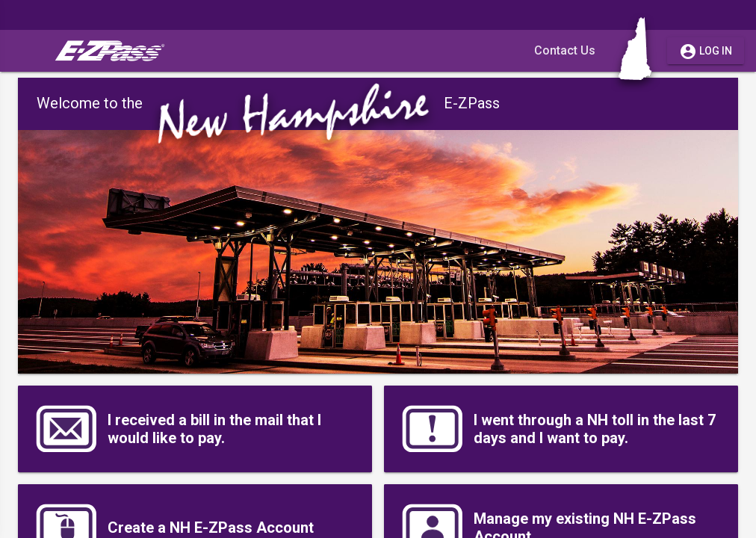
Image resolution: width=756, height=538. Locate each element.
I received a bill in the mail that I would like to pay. (177, 429)
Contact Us (565, 50)
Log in (706, 51)
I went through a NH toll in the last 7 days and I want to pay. (557, 429)
